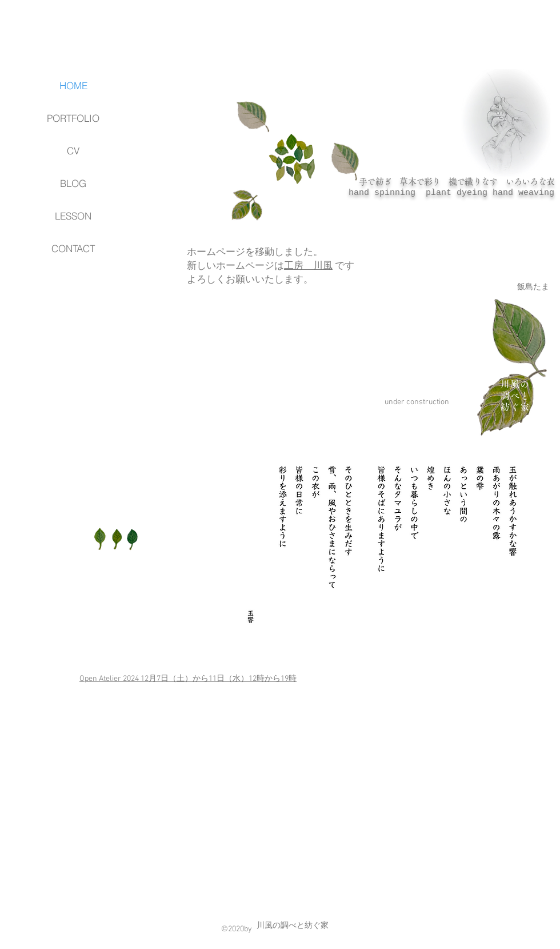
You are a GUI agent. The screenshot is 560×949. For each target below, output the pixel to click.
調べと (515, 396)
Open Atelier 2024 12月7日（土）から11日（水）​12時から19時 (188, 679)
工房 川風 (308, 266)
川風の (515, 384)
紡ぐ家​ (515, 407)
